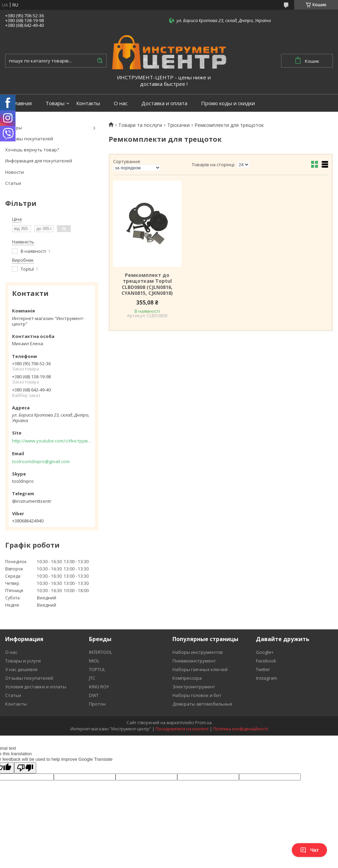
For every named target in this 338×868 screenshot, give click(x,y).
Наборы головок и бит (197, 695)
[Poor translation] (25, 768)
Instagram (266, 678)
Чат (309, 850)
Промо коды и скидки (228, 103)
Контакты (88, 103)
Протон (97, 704)
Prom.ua (203, 723)
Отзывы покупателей (29, 139)
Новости (14, 172)
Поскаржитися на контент (182, 729)
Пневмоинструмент (194, 661)
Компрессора (187, 678)
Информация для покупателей (39, 161)
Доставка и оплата (164, 103)
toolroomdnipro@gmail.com (41, 461)
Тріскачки (178, 125)
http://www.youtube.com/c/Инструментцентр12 (52, 441)
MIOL (94, 661)
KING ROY (99, 687)
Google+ (265, 652)
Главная (22, 103)
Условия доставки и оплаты (36, 687)
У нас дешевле (21, 669)
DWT (94, 695)
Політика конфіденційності (241, 729)
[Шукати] (100, 61)
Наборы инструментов (198, 652)
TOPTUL (97, 669)
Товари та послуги (140, 125)
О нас (121, 103)
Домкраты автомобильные (202, 704)
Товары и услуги (23, 661)
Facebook (266, 661)
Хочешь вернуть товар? (32, 150)
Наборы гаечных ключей (200, 669)
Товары (55, 103)
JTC (92, 678)
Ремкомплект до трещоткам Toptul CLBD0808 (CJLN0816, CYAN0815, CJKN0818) (147, 284)
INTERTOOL (101, 652)
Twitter (263, 669)
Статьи (13, 183)
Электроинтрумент (194, 687)
